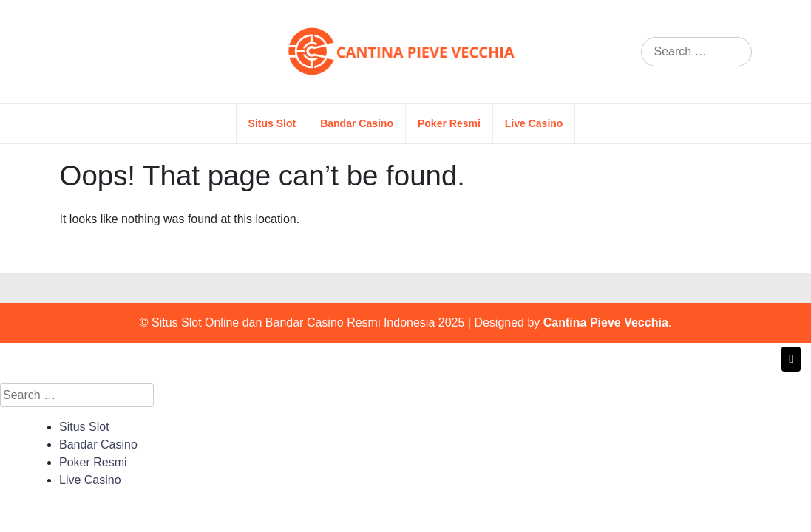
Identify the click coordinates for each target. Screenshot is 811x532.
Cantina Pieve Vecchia (606, 323)
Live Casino (534, 123)
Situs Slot (272, 123)
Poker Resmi (449, 123)
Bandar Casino (357, 123)
